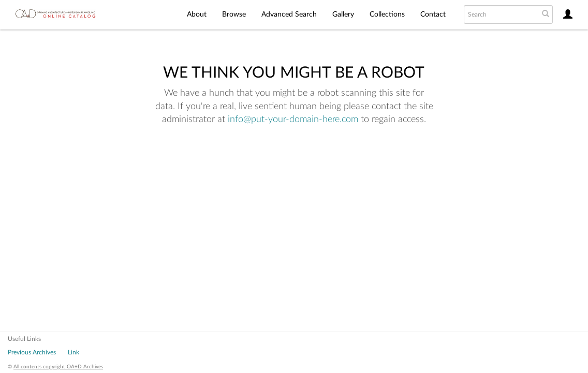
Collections (387, 14)
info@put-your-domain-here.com (293, 120)
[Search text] (501, 14)
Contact (433, 14)
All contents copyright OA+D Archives (58, 367)
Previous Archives (32, 352)
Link (73, 352)
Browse (234, 14)
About (197, 14)
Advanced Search (289, 14)
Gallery (343, 14)
